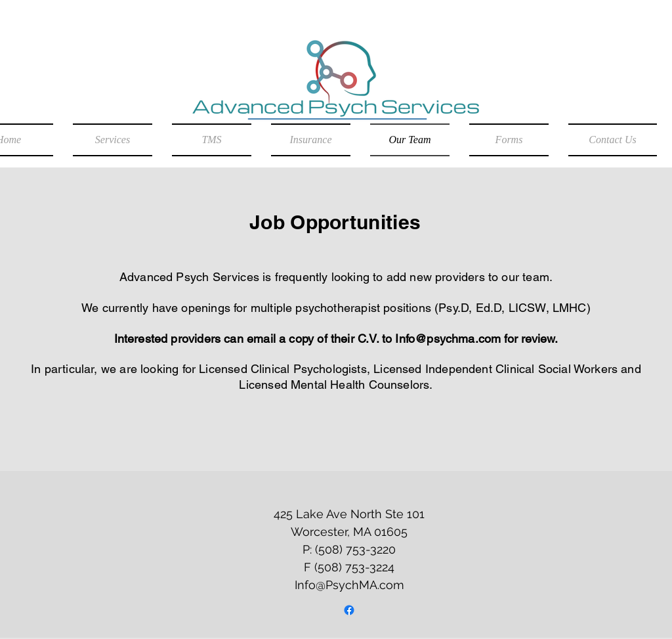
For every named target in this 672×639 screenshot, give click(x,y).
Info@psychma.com (448, 339)
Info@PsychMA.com (349, 585)
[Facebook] (349, 610)
